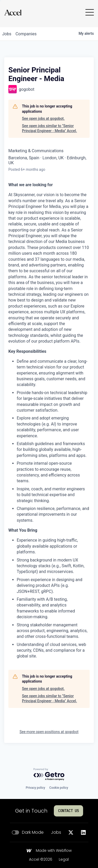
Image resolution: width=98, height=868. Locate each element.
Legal (64, 860)
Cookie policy (59, 788)
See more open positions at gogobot (49, 732)
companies (26, 34)
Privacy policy (35, 788)
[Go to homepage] (13, 12)
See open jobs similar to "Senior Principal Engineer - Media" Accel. (49, 128)
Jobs (56, 832)
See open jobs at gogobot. (43, 118)
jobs (7, 34)
